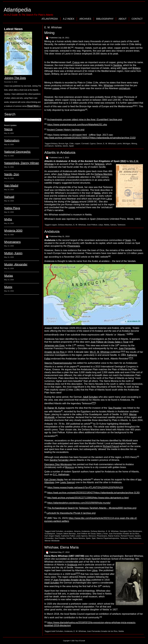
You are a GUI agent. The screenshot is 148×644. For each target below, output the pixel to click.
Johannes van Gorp (54, 345)
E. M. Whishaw (109, 144)
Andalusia (52, 231)
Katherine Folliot (68, 536)
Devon (99, 144)
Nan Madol (11, 185)
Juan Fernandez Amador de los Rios (124, 534)
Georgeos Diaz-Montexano (58, 464)
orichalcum (125, 88)
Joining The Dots (15, 78)
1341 (130, 334)
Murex (8, 287)
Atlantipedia (17, 10)
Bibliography (105, 19)
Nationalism (12, 140)
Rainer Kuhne (114, 536)
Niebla (97, 193)
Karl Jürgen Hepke (54, 480)
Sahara (75, 202)
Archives (85, 19)
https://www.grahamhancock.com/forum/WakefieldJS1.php (77, 125)
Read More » (34, 106)
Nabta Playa (12, 208)
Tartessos (99, 164)
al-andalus (69, 531)
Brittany (136, 68)
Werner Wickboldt (52, 541)
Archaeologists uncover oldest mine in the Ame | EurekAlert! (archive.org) (85, 120)
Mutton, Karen (13, 253)
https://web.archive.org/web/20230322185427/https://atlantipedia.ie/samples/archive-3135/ (93, 493)
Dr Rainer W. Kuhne (54, 408)
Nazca (8, 129)
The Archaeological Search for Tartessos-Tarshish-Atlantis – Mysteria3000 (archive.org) (92, 508)
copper (56, 88)
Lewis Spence (67, 482)
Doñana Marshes (103, 174)
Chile (72, 144)
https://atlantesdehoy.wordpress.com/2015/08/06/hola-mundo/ (79, 503)
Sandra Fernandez (59, 460)
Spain (125, 68)
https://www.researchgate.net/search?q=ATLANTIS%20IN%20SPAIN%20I (85, 488)
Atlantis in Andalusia (60, 152)
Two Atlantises (135, 538)
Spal (94, 538)
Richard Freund (111, 446)
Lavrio (119, 144)
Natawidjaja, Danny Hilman (22, 163)
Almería (77, 531)
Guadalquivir (50, 534)
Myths (8, 219)
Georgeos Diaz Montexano (131, 531)
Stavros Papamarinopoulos (58, 363)
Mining (49, 33)
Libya (109, 199)
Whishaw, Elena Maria (61, 547)
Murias (9, 276)
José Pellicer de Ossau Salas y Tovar (110, 342)
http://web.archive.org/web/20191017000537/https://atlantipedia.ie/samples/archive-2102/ (90, 138)
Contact (137, 19)
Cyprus (76, 62)
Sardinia (117, 65)
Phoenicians (74, 246)
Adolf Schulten (90, 397)
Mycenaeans (12, 242)
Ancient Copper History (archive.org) (66, 130)
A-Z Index (69, 19)
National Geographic (17, 152)
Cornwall (85, 144)
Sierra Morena (79, 538)
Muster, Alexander (16, 264)
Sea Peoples (115, 408)
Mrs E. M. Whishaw (100, 352)
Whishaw (108, 85)
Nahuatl (9, 197)
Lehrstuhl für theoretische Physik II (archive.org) (71, 513)
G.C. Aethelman (61, 474)
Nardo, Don (12, 174)
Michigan (49, 100)
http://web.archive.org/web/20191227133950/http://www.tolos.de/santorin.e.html (88, 498)
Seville (69, 538)
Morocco (70, 467)
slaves (65, 146)
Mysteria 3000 (13, 231)
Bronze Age (63, 144)
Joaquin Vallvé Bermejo (66, 534)
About (122, 19)
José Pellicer (64, 174)
